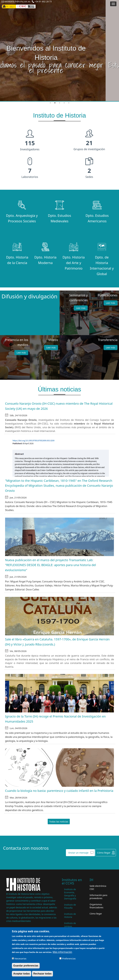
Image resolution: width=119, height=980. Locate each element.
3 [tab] (60, 103)
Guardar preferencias (26, 966)
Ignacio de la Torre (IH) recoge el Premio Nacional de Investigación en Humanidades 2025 (55, 719)
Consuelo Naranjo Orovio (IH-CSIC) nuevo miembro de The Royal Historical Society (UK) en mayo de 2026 (59, 406)
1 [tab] (50, 103)
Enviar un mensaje (78, 853)
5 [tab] (69, 103)
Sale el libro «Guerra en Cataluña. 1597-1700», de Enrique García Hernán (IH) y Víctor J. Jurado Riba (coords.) (57, 642)
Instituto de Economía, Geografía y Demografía (70, 894)
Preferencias (69, 958)
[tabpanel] (59, 51)
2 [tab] (55, 103)
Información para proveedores (98, 897)
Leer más (81, 308)
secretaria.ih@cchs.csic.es (17, 1)
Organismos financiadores (97, 906)
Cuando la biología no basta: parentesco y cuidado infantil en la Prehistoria (59, 791)
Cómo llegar (104, 853)
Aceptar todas (22, 974)
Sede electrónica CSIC (98, 887)
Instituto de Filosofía (70, 906)
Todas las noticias (59, 822)
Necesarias (20, 958)
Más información (62, 952)
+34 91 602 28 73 (43, 1)
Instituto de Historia (70, 915)
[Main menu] (113, 4)
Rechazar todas (42, 974)
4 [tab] (64, 103)
